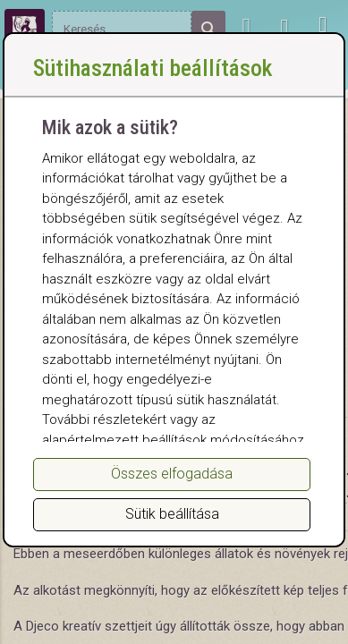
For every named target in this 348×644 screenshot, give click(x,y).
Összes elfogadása (172, 474)
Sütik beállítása (172, 514)
